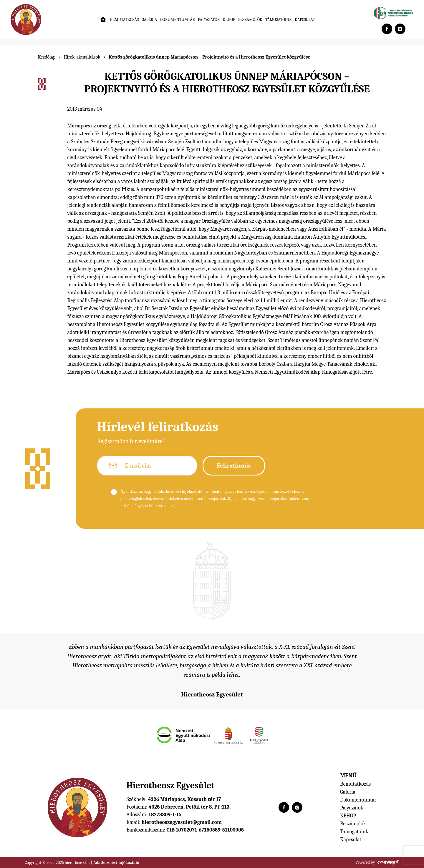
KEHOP (229, 20)
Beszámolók (250, 20)
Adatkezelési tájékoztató (180, 492)
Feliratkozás (234, 465)
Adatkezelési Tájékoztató (116, 863)
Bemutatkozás (124, 20)
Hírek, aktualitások (82, 57)
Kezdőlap (47, 57)
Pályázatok (209, 20)
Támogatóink (279, 20)
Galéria (149, 20)
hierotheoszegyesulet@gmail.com (182, 822)
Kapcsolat (305, 20)
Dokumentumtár (178, 20)
